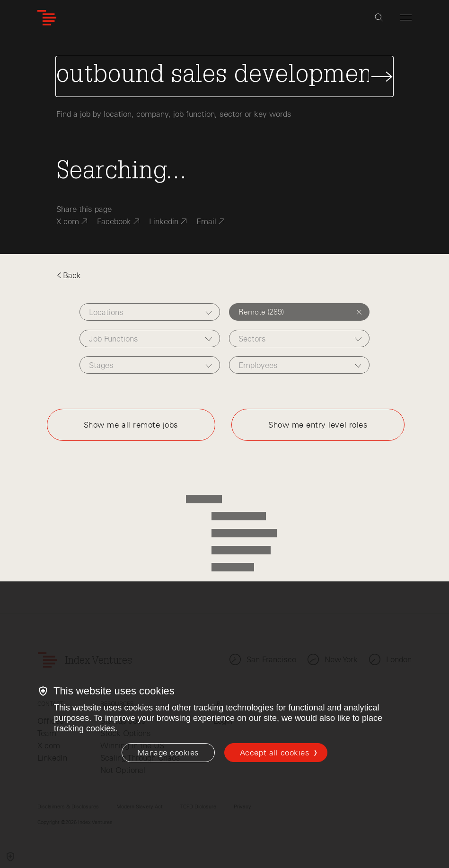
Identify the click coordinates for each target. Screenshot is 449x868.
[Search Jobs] (225, 76)
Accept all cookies (275, 753)
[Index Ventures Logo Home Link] (47, 18)
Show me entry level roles (318, 425)
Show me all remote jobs (131, 425)
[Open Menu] (406, 18)
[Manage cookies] (168, 753)
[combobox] (150, 312)
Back (69, 275)
